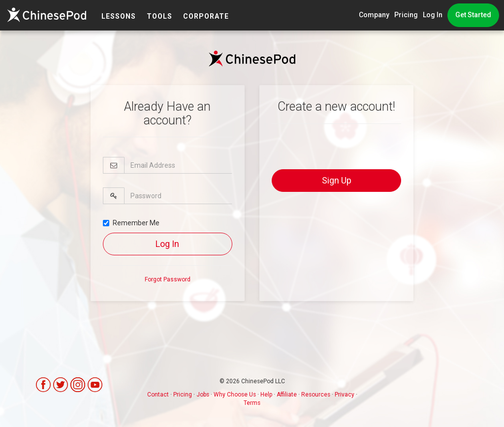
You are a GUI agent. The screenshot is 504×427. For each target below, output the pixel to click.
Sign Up (337, 180)
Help (266, 395)
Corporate (206, 16)
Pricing (406, 15)
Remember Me (131, 223)
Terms (252, 403)
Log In (433, 15)
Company (374, 15)
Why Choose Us (235, 395)
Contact (158, 395)
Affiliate (287, 395)
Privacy (345, 395)
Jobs (203, 395)
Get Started (473, 15)
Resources (316, 395)
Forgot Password (168, 279)
